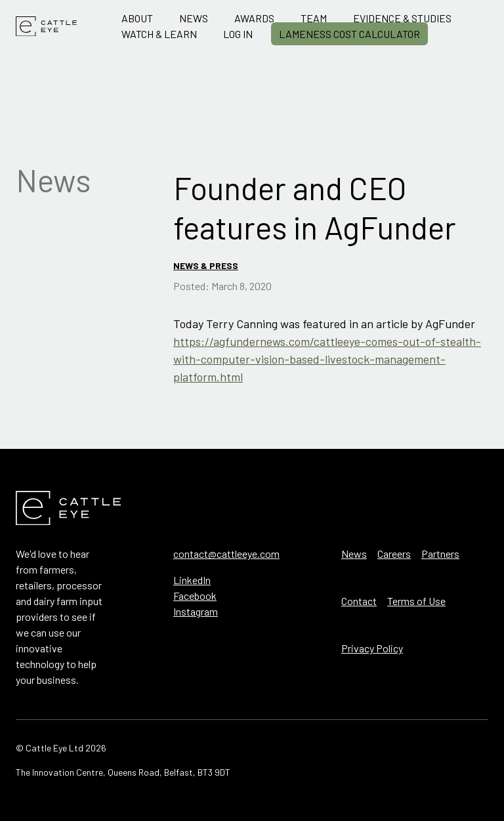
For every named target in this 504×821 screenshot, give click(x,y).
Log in (238, 34)
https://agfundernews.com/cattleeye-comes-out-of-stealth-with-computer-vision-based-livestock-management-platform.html (327, 359)
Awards (254, 18)
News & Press (206, 265)
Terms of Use (416, 601)
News (194, 18)
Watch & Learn (159, 34)
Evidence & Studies (402, 18)
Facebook (195, 596)
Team (314, 18)
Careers (394, 554)
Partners (440, 554)
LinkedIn (192, 580)
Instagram (196, 611)
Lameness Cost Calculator (349, 34)
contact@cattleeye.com (226, 554)
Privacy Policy (372, 648)
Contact (359, 601)
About (137, 18)
